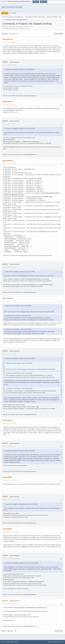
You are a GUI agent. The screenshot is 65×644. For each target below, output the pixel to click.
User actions (59, 34)
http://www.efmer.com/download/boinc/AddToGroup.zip (30, 607)
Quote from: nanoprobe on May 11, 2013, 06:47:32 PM (20, 358)
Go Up (4, 631)
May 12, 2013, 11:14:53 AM (9, 354)
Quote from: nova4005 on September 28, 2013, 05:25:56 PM (22, 504)
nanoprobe (9, 39)
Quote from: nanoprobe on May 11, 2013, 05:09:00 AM (20, 70)
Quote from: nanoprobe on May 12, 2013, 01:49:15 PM (20, 451)
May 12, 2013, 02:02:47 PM (9, 446)
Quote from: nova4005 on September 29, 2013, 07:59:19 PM (22, 563)
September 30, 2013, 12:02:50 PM (11, 604)
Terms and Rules (55, 642)
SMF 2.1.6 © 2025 (5, 642)
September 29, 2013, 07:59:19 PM (11, 532)
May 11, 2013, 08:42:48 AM (9, 65)
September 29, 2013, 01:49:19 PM (11, 500)
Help (49, 642)
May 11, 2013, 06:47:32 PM (9, 301)
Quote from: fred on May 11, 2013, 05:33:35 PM (18, 306)
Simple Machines (14, 642)
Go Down (5, 34)
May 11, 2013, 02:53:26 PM (9, 124)
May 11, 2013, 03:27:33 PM (9, 163)
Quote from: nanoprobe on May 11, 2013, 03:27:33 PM (20, 272)
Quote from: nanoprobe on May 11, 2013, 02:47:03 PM (20, 128)
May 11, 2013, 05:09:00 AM (9, 42)
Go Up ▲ (62, 642)
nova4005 (8, 477)
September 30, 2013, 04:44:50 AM (11, 558)
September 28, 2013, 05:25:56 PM (11, 480)
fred (60, 17)
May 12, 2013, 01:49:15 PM (9, 423)
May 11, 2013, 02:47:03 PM (9, 105)
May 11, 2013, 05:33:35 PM (9, 267)
